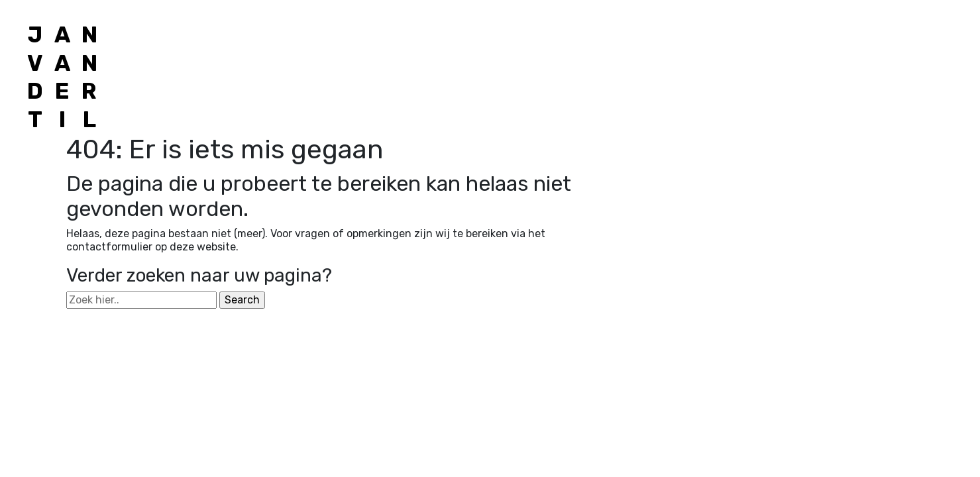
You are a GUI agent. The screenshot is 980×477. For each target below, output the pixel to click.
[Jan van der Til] (62, 78)
